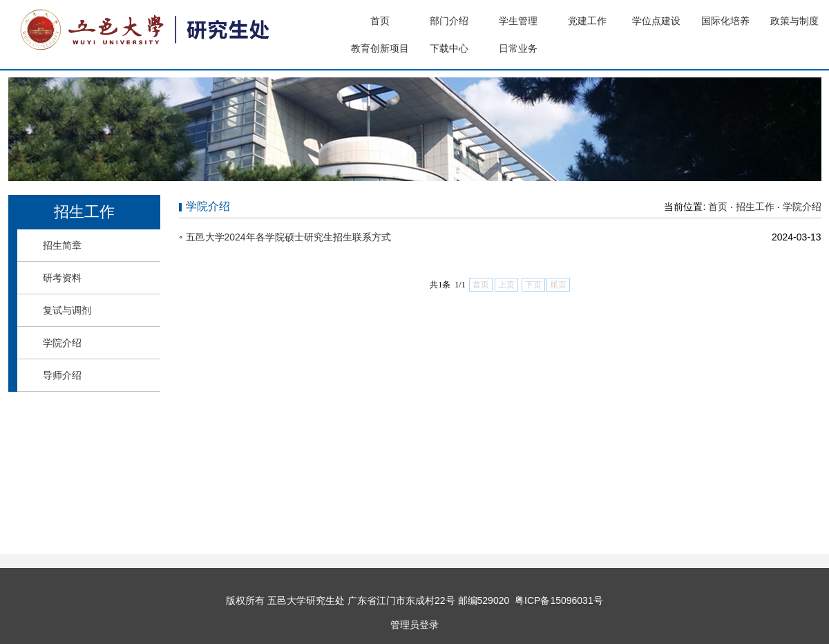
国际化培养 (725, 21)
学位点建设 (656, 21)
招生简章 (62, 245)
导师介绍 (62, 375)
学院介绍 (62, 343)
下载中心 (449, 48)
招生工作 (755, 207)
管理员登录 (414, 625)
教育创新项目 (380, 48)
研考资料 (62, 278)
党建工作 (587, 21)
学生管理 (518, 21)
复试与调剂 (67, 310)
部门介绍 (449, 21)
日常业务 (518, 48)
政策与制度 (794, 21)
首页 (380, 21)
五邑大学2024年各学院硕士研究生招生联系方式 (288, 237)
